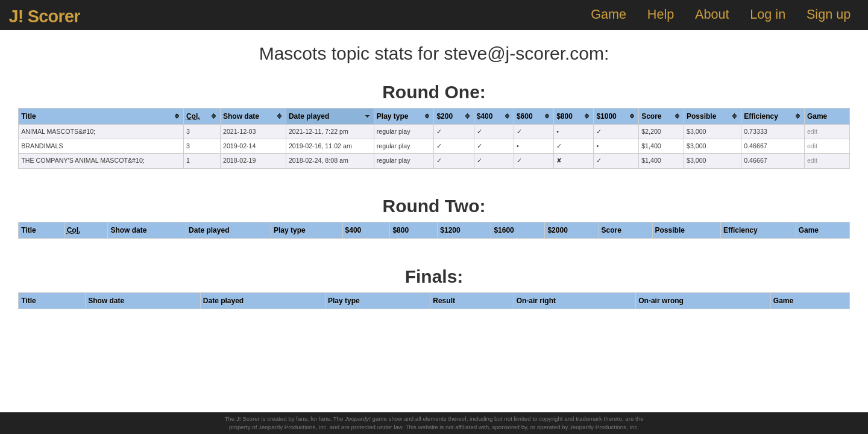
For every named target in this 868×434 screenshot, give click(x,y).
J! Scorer (44, 16)
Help (661, 14)
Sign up (829, 14)
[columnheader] (101, 116)
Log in (768, 14)
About (712, 14)
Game (609, 14)
